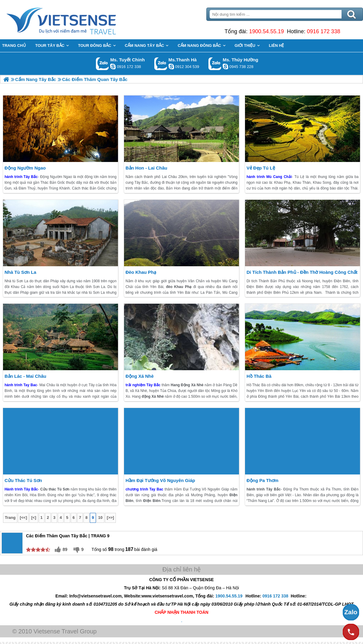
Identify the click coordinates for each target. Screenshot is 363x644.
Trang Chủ (76, 20)
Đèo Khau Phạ (141, 272)
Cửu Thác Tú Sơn (23, 480)
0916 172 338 (324, 31)
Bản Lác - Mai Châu (25, 376)
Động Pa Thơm (263, 480)
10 (100, 518)
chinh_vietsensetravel (113, 66)
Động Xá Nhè (140, 376)
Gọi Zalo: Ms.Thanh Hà (161, 64)
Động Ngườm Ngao (25, 168)
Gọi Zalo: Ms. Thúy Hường (215, 64)
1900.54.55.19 (266, 31)
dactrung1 (225, 66)
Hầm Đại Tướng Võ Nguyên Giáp (160, 480)
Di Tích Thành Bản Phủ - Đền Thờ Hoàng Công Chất (302, 272)
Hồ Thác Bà (259, 376)
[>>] (110, 518)
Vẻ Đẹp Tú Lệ (261, 168)
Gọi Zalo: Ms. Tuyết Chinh (102, 64)
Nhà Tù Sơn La (20, 272)
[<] (34, 518)
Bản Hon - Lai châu (146, 168)
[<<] (23, 518)
